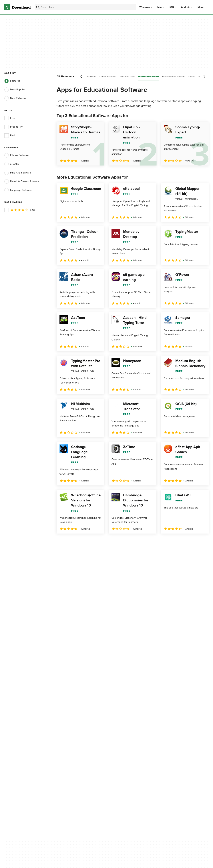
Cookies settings (125, 740)
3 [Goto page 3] (79, 541)
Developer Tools (127, 77)
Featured (12, 81)
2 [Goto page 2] (70, 541)
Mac (160, 7)
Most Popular (15, 90)
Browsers (92, 77)
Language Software (18, 190)
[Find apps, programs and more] (85, 7)
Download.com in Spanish (74, 730)
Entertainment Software (174, 77)
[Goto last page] (202, 542)
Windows (145, 7)
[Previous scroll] (81, 77)
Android (186, 7)
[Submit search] (38, 7)
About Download (69, 711)
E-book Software (16, 155)
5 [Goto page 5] (98, 541)
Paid (10, 136)
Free (10, 118)
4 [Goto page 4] (89, 541)
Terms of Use (123, 718)
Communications (108, 77)
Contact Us (66, 724)
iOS (172, 7)
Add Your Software (70, 718)
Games (192, 77)
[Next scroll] (204, 77)
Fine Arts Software (18, 173)
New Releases (15, 98)
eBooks (12, 164)
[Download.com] (17, 7)
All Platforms (66, 76)
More (202, 7)
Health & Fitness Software (22, 181)
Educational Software (149, 77)
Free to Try (13, 127)
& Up (20, 210)
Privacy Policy (123, 711)
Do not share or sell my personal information (129, 732)
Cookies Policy (124, 724)
